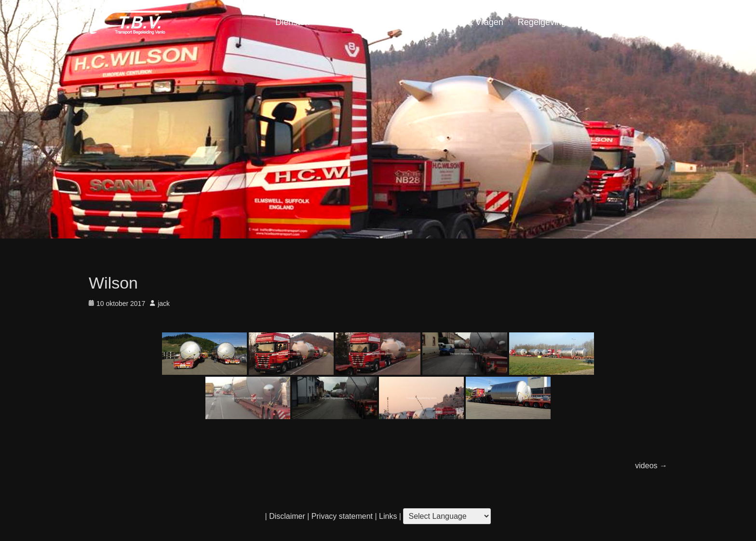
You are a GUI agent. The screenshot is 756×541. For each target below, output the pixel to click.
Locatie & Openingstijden (372, 22)
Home (648, 22)
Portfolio (596, 22)
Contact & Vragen (469, 22)
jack (164, 303)
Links (387, 516)
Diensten (292, 22)
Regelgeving (542, 22)
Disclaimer (287, 516)
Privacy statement (342, 516)
